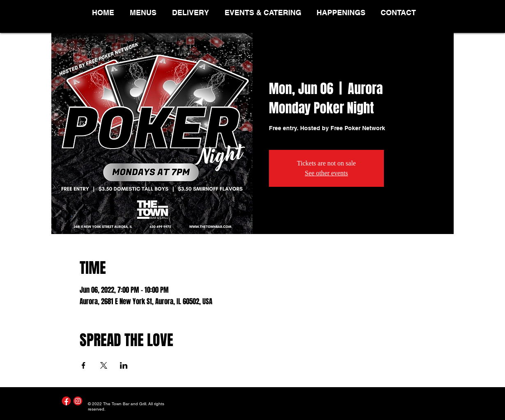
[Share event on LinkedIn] (124, 365)
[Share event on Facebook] (84, 365)
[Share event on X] (104, 365)
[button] (145, 13)
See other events (327, 173)
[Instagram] (78, 401)
